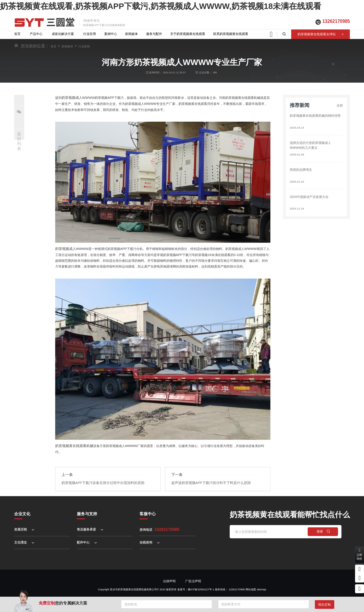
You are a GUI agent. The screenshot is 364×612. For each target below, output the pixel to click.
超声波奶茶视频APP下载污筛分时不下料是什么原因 (208, 476)
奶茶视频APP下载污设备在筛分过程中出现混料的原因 (100, 476)
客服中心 (148, 507)
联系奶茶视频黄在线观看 (231, 34)
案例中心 (111, 34)
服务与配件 (154, 34)
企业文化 (22, 507)
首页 (17, 34)
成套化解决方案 (63, 34)
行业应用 (90, 34)
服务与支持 (87, 507)
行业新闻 (84, 46)
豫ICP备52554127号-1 (201, 583)
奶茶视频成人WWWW (77, 98)
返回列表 (19, 141)
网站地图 (251, 583)
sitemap (261, 583)
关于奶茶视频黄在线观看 (188, 34)
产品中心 (36, 34)
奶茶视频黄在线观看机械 (73, 446)
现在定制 (324, 604)
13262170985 (336, 21)
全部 (340, 105)
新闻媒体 (131, 34)
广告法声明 (193, 575)
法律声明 (169, 575)
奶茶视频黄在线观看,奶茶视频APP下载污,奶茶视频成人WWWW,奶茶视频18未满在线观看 (161, 6)
